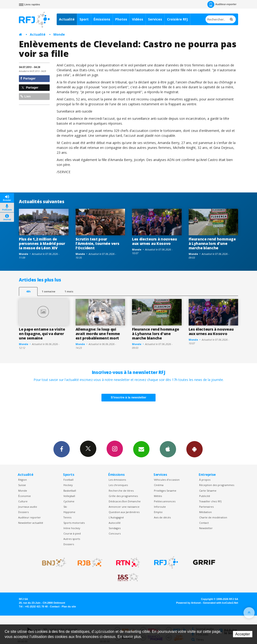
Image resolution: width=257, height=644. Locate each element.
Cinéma (159, 485)
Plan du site (69, 606)
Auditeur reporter (30, 517)
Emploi (158, 512)
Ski (65, 507)
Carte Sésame (208, 491)
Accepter (243, 634)
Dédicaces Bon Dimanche (125, 501)
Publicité (205, 496)
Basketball (70, 491)
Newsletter (206, 528)
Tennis (67, 517)
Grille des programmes (123, 496)
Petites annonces (165, 501)
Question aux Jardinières (124, 512)
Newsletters (141, 449)
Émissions (102, 19)
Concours (115, 533)
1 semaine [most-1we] (49, 291)
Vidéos (138, 19)
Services (155, 19)
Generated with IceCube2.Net (221, 603)
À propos (205, 480)
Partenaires (206, 507)
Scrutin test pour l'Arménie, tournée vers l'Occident (97, 243)
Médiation (205, 512)
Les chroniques (118, 485)
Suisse (22, 485)
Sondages (115, 528)
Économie (24, 496)
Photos (121, 19)
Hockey (68, 485)
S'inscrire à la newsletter (128, 397)
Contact (204, 523)
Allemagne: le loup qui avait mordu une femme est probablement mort (98, 334)
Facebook (62, 449)
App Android (194, 449)
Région (23, 480)
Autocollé (115, 523)
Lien (25, 96)
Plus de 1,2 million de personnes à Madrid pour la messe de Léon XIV (42, 243)
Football (68, 480)
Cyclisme (69, 501)
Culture (23, 501)
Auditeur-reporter (222, 4)
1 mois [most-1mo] (69, 291)
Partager (28, 78)
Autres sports (72, 539)
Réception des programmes (217, 485)
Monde (59, 34)
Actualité (67, 19)
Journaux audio (28, 507)
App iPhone (168, 449)
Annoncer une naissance (124, 507)
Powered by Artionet (189, 603)
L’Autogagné (116, 517)
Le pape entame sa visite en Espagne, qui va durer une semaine (42, 334)
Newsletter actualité (31, 523)
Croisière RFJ (177, 19)
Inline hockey (72, 528)
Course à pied (72, 533)
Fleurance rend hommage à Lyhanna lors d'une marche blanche (212, 243)
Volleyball (69, 496)
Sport (84, 19)
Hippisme (69, 512)
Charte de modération (213, 517)
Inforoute (160, 507)
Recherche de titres (121, 491)
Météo (158, 496)
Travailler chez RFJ (210, 501)
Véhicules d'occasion (167, 480)
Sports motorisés (74, 523)
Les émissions (117, 480)
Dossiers (23, 512)
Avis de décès (162, 517)
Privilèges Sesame (165, 491)
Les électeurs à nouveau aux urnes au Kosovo (155, 241)
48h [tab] (28, 291)
